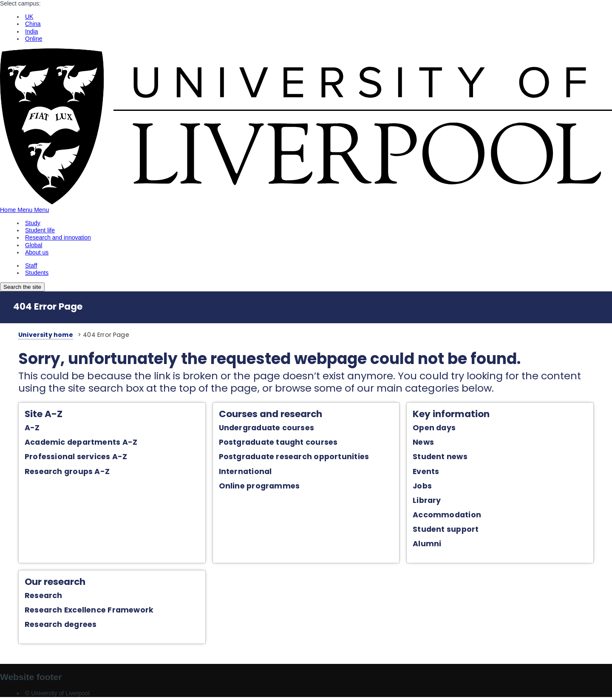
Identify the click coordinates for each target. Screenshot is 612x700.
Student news (442, 458)
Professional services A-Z (70, 458)
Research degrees (55, 626)
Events (428, 472)
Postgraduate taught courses (277, 443)
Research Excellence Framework (84, 611)
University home (40, 335)
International (244, 472)
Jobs (424, 487)
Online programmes (258, 487)
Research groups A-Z (62, 472)
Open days (436, 429)
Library (429, 501)
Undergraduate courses (265, 429)
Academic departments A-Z (75, 443)
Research (38, 597)
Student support (448, 530)
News (425, 443)
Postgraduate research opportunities (292, 458)
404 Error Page (48, 306)
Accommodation (449, 516)
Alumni (429, 545)
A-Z (27, 429)
